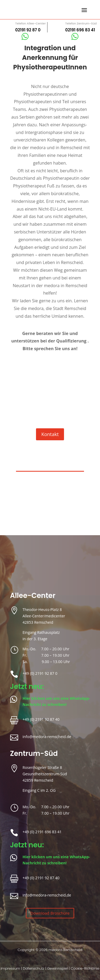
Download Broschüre (50, 913)
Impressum (11, 968)
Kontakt (50, 434)
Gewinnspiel (58, 968)
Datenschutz (34, 968)
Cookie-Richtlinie (85, 968)
